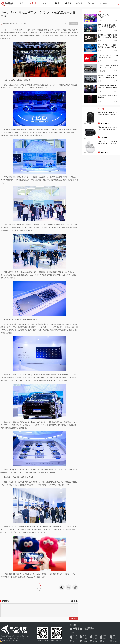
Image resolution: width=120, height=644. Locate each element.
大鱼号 (104, 641)
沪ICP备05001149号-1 (23, 638)
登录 (77, 601)
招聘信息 (27, 636)
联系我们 (8, 636)
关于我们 (2, 636)
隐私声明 (20, 636)
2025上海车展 (73, 23)
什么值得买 (96, 636)
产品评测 (56, 3)
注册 (72, 601)
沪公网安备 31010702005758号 (9, 641)
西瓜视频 (85, 638)
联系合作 (14, 636)
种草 (45, 3)
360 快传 (95, 641)
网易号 (84, 636)
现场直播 (79, 3)
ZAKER (114, 641)
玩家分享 (91, 3)
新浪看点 (115, 638)
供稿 (3, 23)
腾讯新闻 (95, 638)
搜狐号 (104, 638)
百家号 (104, 636)
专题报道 (68, 3)
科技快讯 (33, 3)
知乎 (114, 636)
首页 (22, 3)
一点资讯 (85, 641)
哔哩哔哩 (75, 638)
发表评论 (73, 618)
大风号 (74, 641)
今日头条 (75, 636)
